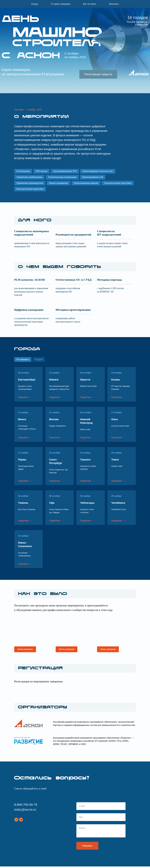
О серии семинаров (61, 4)
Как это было (90, 4)
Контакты (114, 4)
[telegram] (21, 821)
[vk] (16, 821)
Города (35, 4)
